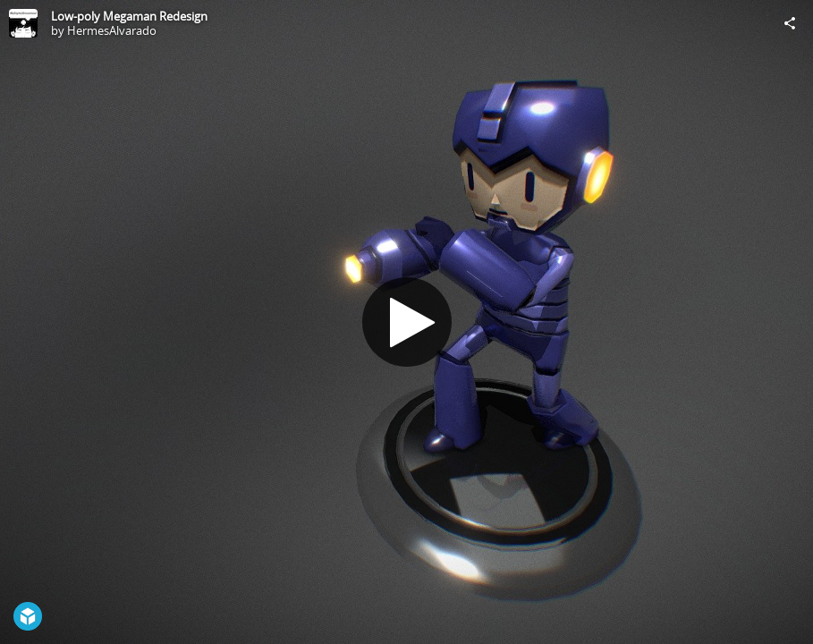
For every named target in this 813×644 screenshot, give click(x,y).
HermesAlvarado (112, 30)
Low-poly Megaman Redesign (129, 16)
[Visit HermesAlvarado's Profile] (23, 23)
